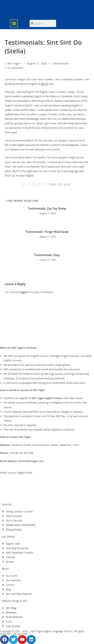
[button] (14, 24)
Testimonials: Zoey (47, 255)
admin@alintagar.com (31, 461)
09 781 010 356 (24, 453)
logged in (25, 292)
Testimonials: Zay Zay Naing (47, 208)
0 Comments (15, 68)
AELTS (44, 84)
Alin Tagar (14, 63)
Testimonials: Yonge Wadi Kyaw (47, 232)
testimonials (61, 63)
